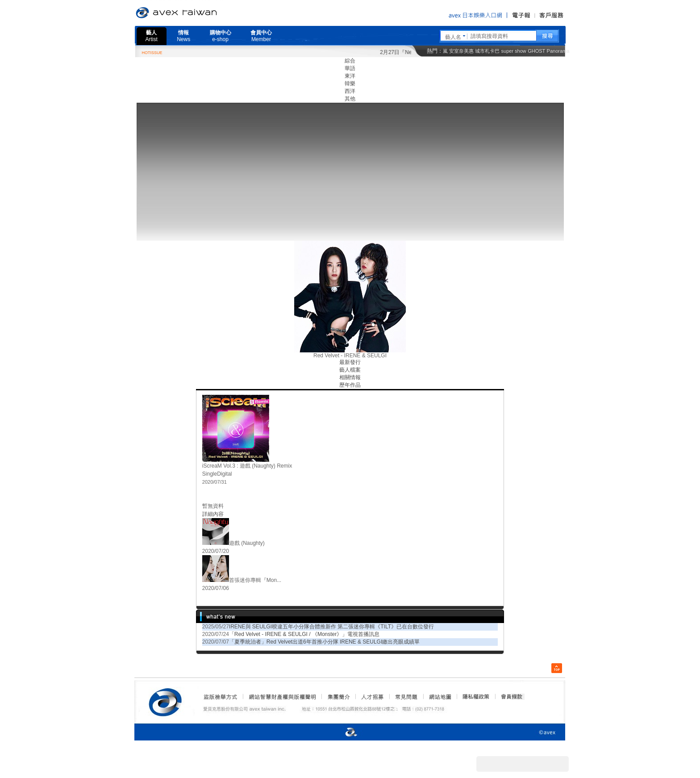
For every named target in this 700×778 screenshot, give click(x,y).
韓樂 (350, 84)
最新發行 (350, 362)
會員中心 (261, 36)
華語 (350, 68)
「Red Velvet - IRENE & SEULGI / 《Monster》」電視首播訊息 (304, 634)
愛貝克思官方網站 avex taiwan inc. (201, 13)
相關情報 (350, 377)
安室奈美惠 (461, 51)
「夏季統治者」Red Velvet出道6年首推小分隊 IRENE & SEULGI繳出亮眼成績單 (324, 642)
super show (514, 51)
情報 (183, 36)
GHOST (536, 51)
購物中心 (221, 36)
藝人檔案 (350, 370)
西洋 (350, 91)
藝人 (152, 36)
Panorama (558, 51)
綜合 (350, 61)
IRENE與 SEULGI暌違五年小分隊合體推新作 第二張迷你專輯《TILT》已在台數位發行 (331, 627)
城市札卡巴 (487, 51)
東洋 (350, 76)
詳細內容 (213, 514)
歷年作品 (350, 385)
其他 (350, 99)
